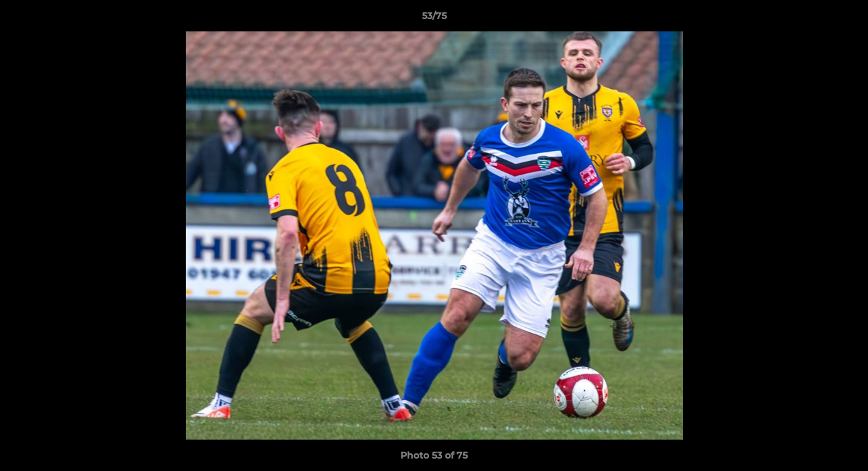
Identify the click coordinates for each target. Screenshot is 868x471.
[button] (844, 19)
